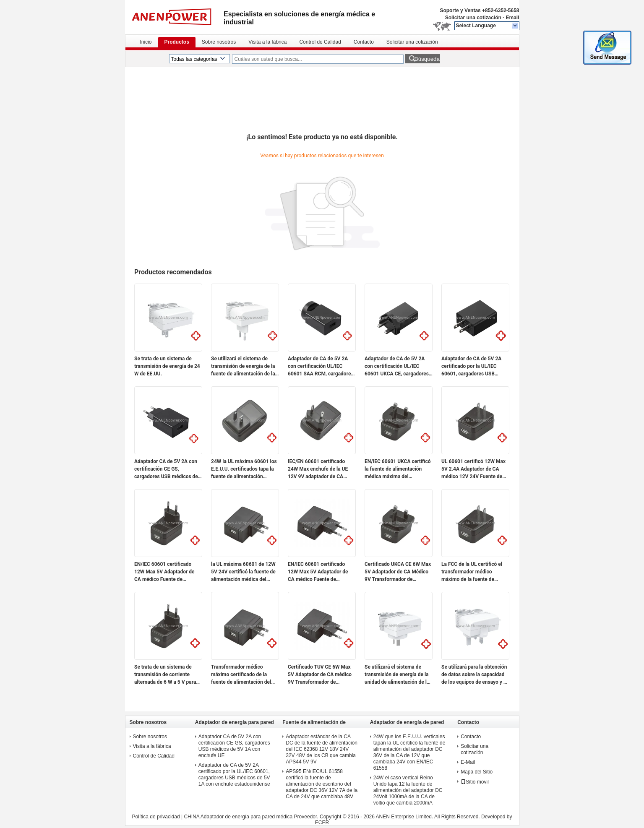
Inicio (146, 42)
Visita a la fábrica (267, 42)
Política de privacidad (156, 817)
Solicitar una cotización (473, 18)
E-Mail (468, 762)
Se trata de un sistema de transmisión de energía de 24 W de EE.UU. (167, 366)
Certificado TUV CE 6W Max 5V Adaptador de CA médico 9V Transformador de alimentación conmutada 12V (321, 675)
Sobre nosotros (219, 42)
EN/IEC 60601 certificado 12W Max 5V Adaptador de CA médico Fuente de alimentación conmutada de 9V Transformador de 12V (166, 572)
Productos (177, 42)
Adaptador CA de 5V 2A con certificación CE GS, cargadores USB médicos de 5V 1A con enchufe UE (166, 469)
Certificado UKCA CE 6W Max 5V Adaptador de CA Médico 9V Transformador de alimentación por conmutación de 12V (398, 572)
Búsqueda (427, 59)
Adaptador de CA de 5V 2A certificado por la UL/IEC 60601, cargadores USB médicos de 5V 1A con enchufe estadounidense (471, 367)
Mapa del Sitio (477, 772)
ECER (322, 823)
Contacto (364, 42)
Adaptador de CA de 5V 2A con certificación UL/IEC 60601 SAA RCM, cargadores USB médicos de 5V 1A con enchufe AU (321, 367)
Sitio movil (475, 782)
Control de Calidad (320, 42)
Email (512, 18)
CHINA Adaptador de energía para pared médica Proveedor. (252, 817)
